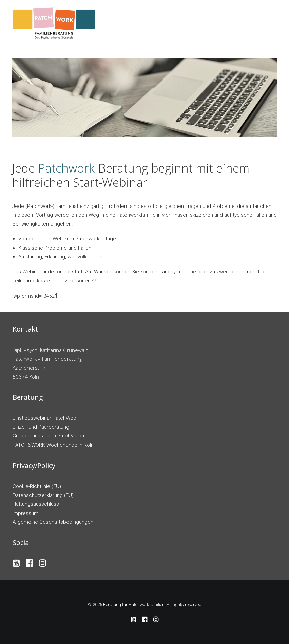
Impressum (25, 513)
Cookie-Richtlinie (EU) (37, 486)
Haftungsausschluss (36, 504)
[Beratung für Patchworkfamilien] (54, 23)
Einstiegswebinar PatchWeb (44, 418)
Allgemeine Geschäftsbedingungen (53, 522)
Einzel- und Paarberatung (41, 427)
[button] (273, 23)
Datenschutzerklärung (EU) (43, 495)
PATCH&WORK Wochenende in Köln (53, 445)
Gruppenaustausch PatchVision (48, 436)
